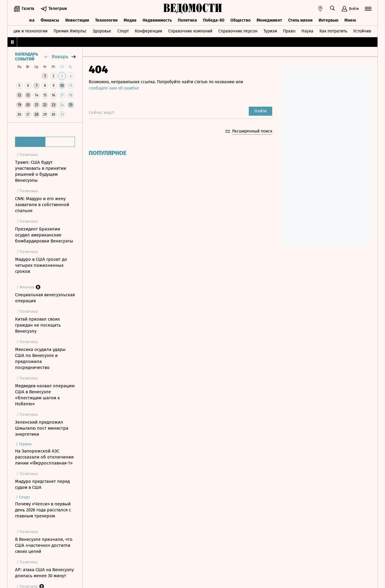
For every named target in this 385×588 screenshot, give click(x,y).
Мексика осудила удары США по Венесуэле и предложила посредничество (40, 358)
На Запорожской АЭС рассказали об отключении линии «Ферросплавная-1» (44, 457)
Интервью (328, 20)
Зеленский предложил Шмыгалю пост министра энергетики (42, 428)
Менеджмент (269, 20)
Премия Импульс (70, 31)
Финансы (50, 20)
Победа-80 (214, 20)
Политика (187, 20)
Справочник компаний (190, 31)
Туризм (270, 31)
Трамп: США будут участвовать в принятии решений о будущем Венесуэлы (41, 171)
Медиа (130, 20)
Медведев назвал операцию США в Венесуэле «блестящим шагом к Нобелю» (45, 395)
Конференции (148, 31)
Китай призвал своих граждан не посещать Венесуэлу (38, 325)
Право (289, 31)
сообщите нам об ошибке (114, 88)
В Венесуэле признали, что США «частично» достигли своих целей (44, 545)
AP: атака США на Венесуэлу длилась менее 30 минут (44, 573)
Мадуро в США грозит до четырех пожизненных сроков (41, 265)
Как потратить (333, 31)
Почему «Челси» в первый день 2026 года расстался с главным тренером (43, 510)
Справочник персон (238, 31)
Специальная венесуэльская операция (45, 298)
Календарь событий (26, 57)
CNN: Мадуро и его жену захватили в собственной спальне (42, 205)
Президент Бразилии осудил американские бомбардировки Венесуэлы (44, 235)
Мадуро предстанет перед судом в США (42, 484)
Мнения (352, 20)
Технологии (106, 20)
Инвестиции (77, 20)
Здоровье (102, 31)
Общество (240, 20)
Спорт (123, 31)
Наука (307, 31)
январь (60, 57)
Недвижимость (157, 20)
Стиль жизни (300, 20)
